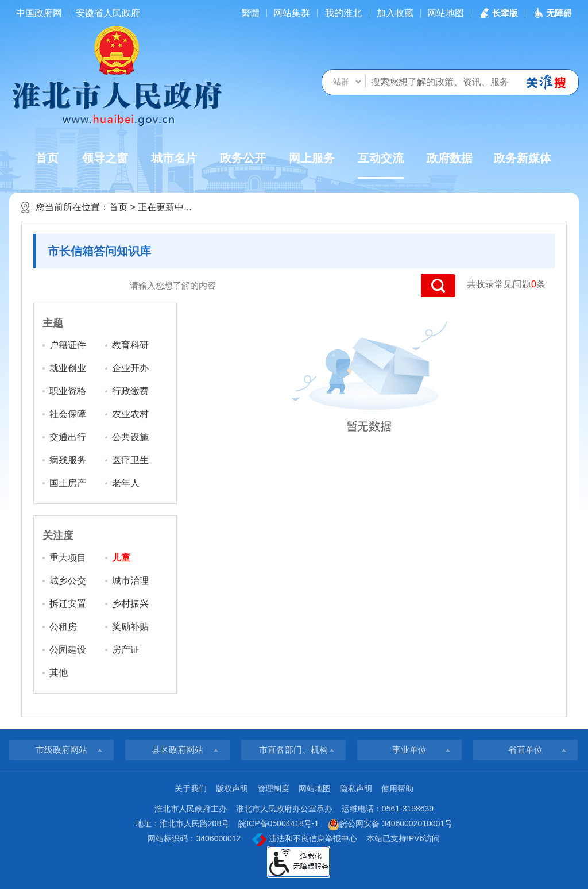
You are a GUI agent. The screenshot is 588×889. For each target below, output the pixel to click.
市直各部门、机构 (293, 750)
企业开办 (130, 368)
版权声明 (232, 788)
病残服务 (68, 460)
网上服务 (312, 158)
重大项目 (68, 558)
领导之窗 (105, 158)
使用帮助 (397, 788)
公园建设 (68, 650)
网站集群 (292, 13)
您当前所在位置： (72, 207)
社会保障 (68, 414)
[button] (498, 13)
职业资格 (68, 391)
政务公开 (243, 158)
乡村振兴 (130, 604)
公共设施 (130, 437)
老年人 (126, 483)
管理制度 (273, 788)
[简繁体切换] (250, 13)
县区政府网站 (177, 750)
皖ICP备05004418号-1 (278, 823)
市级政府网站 (61, 750)
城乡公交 (68, 581)
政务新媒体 (523, 158)
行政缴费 (130, 391)
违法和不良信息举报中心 (305, 840)
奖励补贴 (130, 627)
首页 (47, 158)
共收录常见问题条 (506, 284)
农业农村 (130, 414)
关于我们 (191, 788)
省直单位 (525, 750)
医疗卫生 (130, 460)
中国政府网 (39, 13)
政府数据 (450, 158)
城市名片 (174, 158)
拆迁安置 (68, 604)
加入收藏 (395, 13)
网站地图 (446, 13)
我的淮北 (343, 13)
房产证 (126, 650)
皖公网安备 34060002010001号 (390, 825)
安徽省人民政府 (108, 13)
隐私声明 (356, 788)
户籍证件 (68, 345)
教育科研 (130, 345)
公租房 (63, 627)
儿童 (121, 558)
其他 (59, 673)
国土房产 (68, 483)
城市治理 (130, 581)
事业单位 (409, 750)
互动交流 (381, 165)
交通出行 (68, 437)
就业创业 (68, 368)
